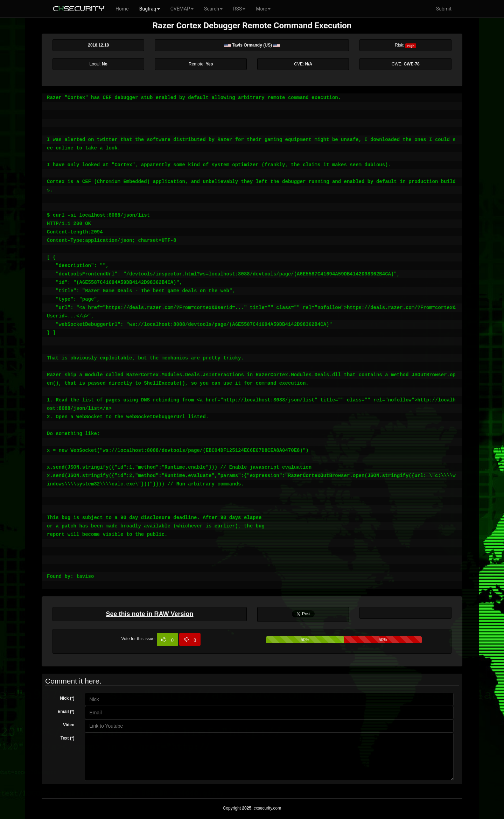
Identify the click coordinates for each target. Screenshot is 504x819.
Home (122, 9)
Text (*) (68, 738)
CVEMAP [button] (182, 9)
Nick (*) (67, 698)
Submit (444, 9)
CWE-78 (411, 64)
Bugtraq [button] (150, 9)
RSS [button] (239, 9)
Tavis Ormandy (247, 45)
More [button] (263, 9)
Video (69, 725)
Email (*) (66, 712)
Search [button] (213, 9)
